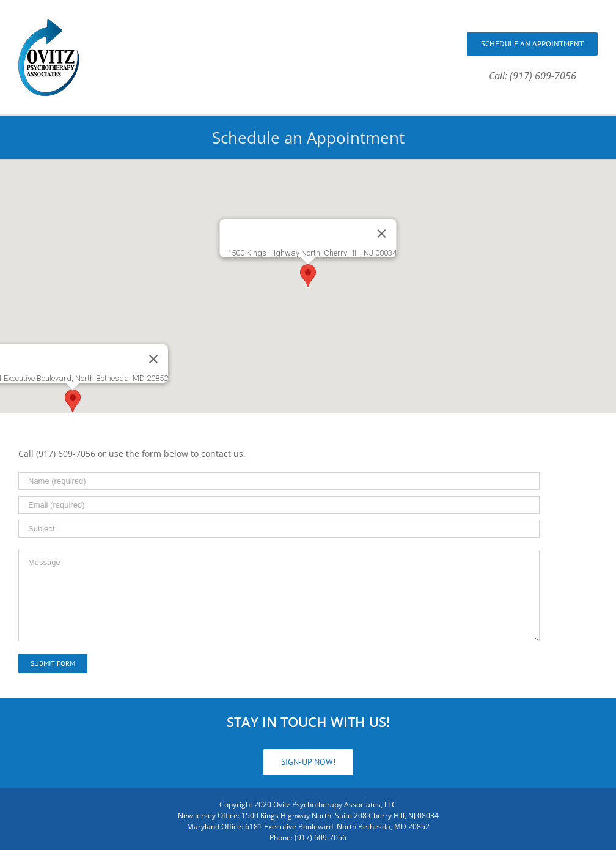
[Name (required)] (279, 481)
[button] (308, 275)
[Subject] (279, 529)
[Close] (382, 234)
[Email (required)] (279, 505)
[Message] (279, 596)
